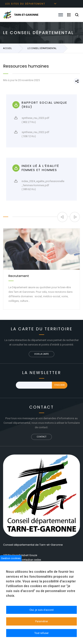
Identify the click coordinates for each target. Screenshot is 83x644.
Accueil (8, 48)
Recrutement (19, 276)
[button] (62, 217)
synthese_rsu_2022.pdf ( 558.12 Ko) (32, 134)
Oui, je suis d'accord (41, 611)
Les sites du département (25, 4)
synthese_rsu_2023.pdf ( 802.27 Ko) (32, 120)
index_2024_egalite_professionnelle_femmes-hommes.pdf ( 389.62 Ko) (39, 185)
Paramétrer (42, 623)
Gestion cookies (11, 560)
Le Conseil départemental (42, 48)
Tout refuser (41, 635)
